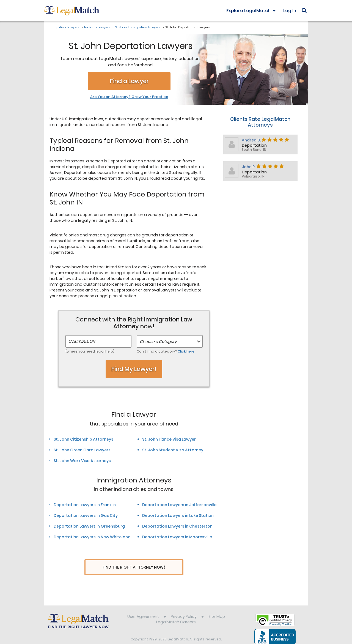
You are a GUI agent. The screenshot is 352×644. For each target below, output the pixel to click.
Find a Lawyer (129, 81)
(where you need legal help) (90, 351)
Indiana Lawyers (97, 27)
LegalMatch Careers (176, 612)
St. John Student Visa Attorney (173, 450)
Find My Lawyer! (134, 369)
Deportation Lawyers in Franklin (85, 505)
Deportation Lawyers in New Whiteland (92, 537)
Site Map (217, 606)
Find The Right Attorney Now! (134, 567)
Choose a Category (158, 342)
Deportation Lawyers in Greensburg (89, 526)
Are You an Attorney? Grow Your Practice (129, 97)
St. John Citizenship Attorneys (83, 439)
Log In (290, 11)
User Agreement (143, 606)
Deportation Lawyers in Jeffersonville (179, 505)
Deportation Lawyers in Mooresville (177, 537)
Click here (186, 351)
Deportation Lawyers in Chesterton (177, 526)
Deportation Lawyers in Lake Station (178, 515)
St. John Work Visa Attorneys (82, 461)
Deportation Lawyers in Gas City (86, 515)
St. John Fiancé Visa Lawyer (169, 439)
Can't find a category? (166, 351)
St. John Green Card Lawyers (82, 450)
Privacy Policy (184, 606)
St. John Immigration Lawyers (138, 27)
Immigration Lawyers (63, 27)
